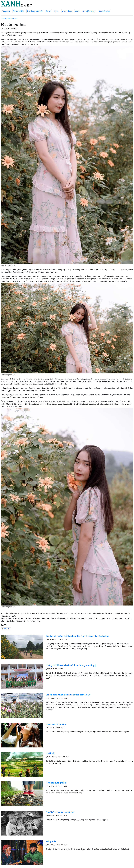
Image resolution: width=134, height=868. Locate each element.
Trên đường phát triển (35, 11)
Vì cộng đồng (67, 11)
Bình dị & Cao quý (89, 11)
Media (77, 11)
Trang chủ (6, 11)
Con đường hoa (104, 11)
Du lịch (49, 11)
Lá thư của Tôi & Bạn (10, 19)
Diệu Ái (7, 629)
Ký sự (57, 11)
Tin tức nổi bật (18, 11)
